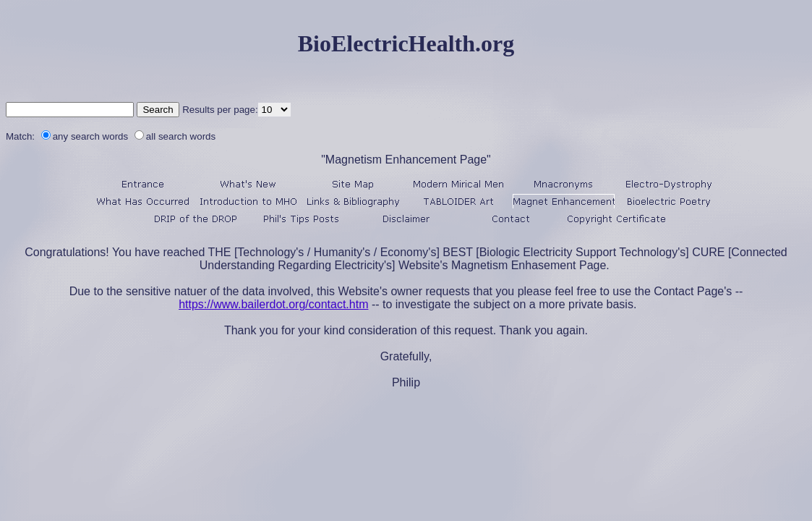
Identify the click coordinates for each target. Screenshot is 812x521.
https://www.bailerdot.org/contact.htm (273, 304)
